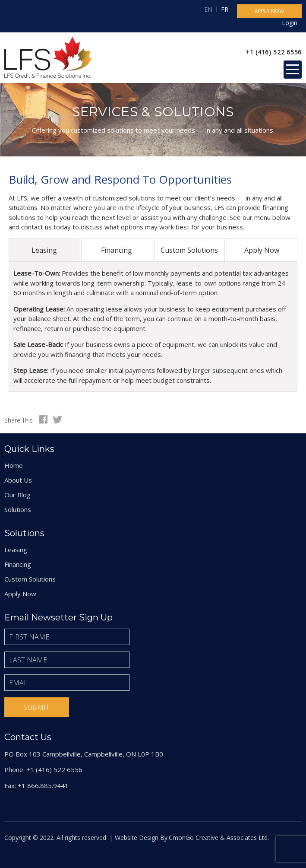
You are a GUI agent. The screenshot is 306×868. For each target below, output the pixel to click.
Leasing (44, 250)
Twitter (57, 420)
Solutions (18, 509)
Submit (37, 707)
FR (225, 9)
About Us (18, 480)
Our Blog (17, 495)
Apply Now (262, 250)
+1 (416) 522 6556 (274, 52)
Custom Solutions (189, 250)
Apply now (269, 11)
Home (14, 465)
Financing (117, 250)
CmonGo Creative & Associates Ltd (218, 838)
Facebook (43, 420)
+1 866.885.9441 (43, 785)
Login (290, 23)
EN (208, 9)
